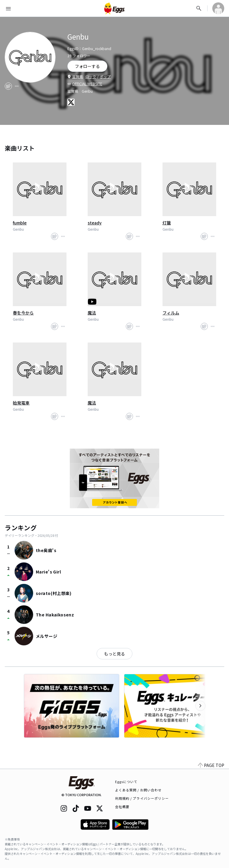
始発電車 (21, 403)
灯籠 (167, 223)
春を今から (23, 313)
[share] (8, 86)
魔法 (92, 313)
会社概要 (122, 807)
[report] (17, 86)
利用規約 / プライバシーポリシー (142, 798)
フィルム (171, 313)
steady (95, 223)
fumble (20, 223)
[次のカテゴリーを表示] (200, 706)
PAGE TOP (211, 765)
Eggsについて (126, 782)
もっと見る (114, 654)
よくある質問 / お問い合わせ (139, 790)
